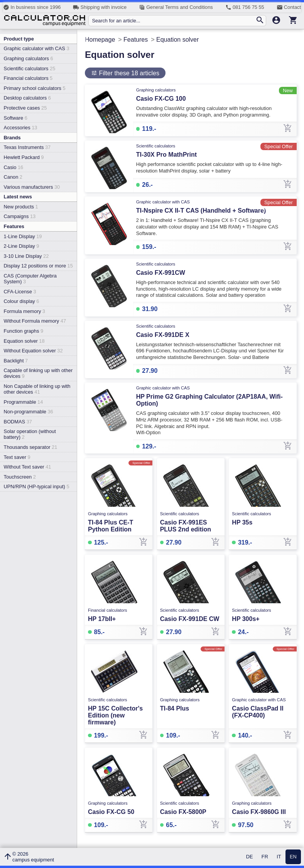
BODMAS (18, 422)
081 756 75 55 (245, 7)
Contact (289, 7)
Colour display (22, 301)
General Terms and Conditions (176, 7)
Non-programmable (29, 412)
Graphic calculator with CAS (37, 48)
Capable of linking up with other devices (38, 373)
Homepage (100, 40)
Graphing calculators (29, 58)
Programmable (24, 402)
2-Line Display (22, 246)
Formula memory (24, 311)
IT (279, 857)
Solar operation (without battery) (30, 434)
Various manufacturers (32, 187)
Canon (13, 177)
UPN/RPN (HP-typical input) (37, 486)
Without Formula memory (35, 321)
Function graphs (24, 331)
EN (293, 857)
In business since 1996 (32, 7)
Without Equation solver (33, 351)
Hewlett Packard (24, 157)
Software (16, 118)
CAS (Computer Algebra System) (30, 279)
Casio (14, 167)
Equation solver (24, 341)
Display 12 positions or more (38, 266)
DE (250, 857)
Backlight (16, 361)
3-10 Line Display (26, 256)
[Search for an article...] (173, 21)
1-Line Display (23, 236)
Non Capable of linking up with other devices (37, 389)
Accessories (21, 128)
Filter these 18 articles (128, 73)
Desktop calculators (27, 98)
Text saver (17, 457)
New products (21, 207)
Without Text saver (28, 467)
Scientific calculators (30, 69)
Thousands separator (31, 447)
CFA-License (20, 292)
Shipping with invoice (100, 7)
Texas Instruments (27, 147)
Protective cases (25, 108)
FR (265, 857)
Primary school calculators (35, 88)
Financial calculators (28, 78)
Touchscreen (20, 477)
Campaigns (20, 216)
